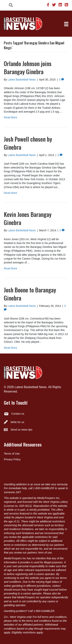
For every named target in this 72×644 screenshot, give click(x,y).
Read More (10, 117)
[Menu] (66, 24)
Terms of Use (12, 454)
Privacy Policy (12, 459)
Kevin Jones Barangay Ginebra (28, 218)
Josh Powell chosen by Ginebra (28, 143)
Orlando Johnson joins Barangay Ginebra (28, 68)
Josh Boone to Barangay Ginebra (30, 294)
